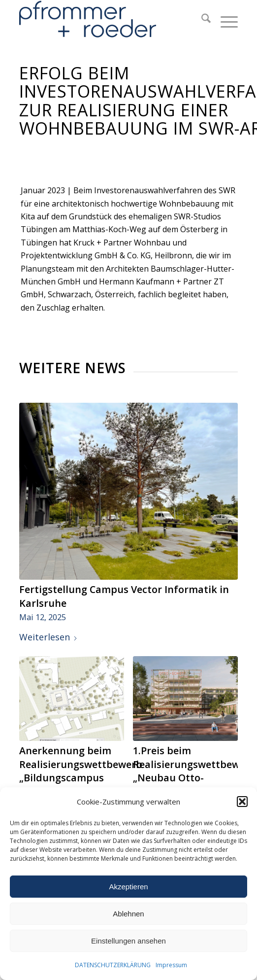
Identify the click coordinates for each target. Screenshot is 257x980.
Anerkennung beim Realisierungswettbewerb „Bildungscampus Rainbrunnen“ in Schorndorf (81, 778)
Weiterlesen (48, 637)
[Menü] (224, 20)
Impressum (171, 965)
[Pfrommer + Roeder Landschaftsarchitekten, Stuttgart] (107, 20)
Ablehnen (128, 914)
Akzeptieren (128, 887)
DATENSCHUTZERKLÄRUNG (113, 965)
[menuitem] (201, 20)
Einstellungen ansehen (128, 941)
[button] (242, 802)
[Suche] (201, 20)
